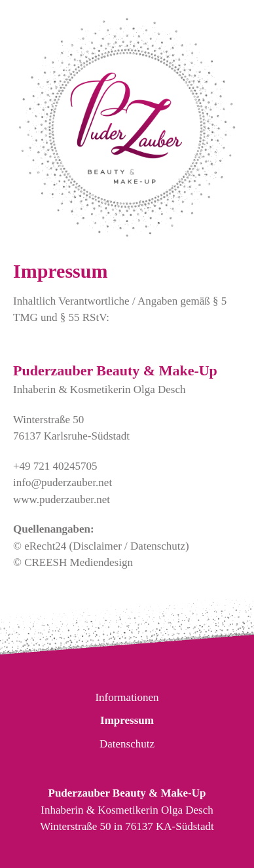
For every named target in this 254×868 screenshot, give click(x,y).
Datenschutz (127, 744)
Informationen (127, 697)
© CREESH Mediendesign (73, 562)
